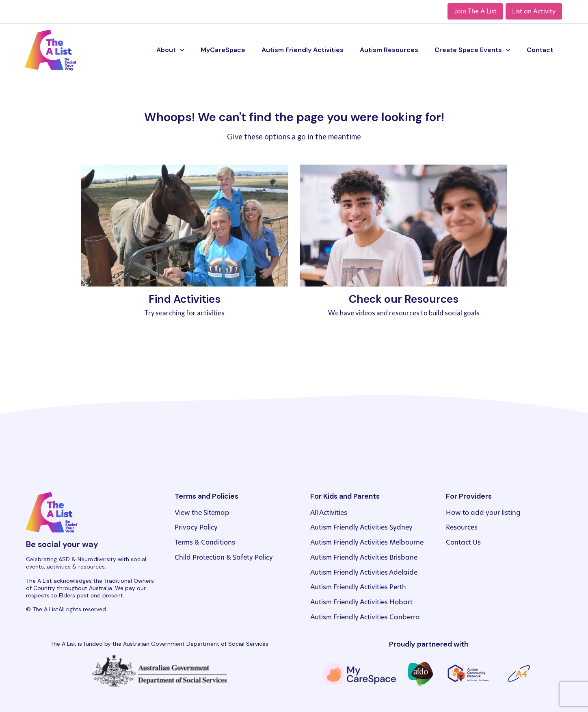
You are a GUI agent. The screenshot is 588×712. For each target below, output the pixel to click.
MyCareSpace (223, 50)
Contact (540, 50)
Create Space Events (472, 50)
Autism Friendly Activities (303, 50)
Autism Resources (389, 50)
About (170, 50)
